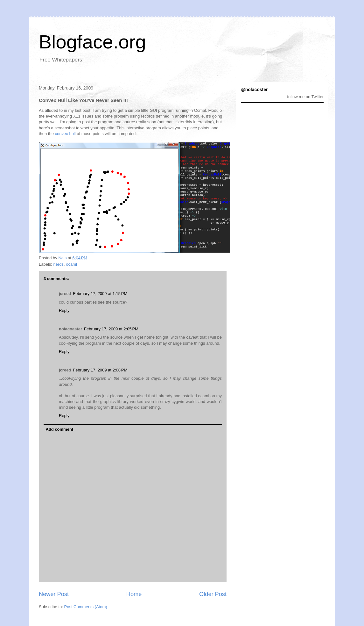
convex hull (65, 134)
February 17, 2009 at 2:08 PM (100, 370)
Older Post (213, 594)
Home (134, 594)
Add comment (60, 429)
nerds (59, 264)
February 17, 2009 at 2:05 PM (111, 329)
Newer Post (54, 594)
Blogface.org (92, 42)
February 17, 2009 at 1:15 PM (100, 294)
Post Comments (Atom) (86, 607)
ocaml (71, 264)
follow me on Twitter (305, 97)
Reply (64, 310)
